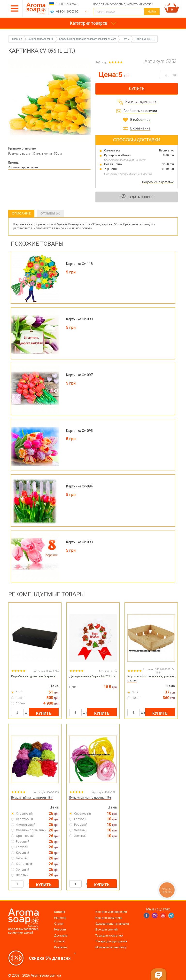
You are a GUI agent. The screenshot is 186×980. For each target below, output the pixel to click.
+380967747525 (67, 4)
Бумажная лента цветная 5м (90, 798)
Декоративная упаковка (112, 924)
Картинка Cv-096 (145, 39)
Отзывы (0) (50, 213)
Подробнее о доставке (158, 182)
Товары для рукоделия (111, 941)
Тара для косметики (109, 936)
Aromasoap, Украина (23, 167)
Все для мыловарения (111, 912)
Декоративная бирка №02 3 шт (92, 676)
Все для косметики (109, 918)
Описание (21, 213)
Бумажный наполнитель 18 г (32, 798)
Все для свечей (107, 930)
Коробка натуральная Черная (33, 676)
